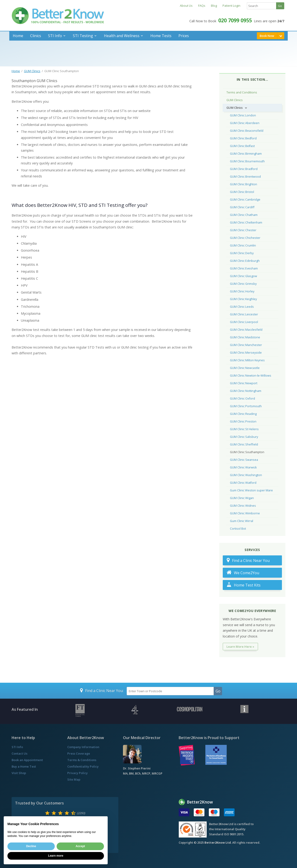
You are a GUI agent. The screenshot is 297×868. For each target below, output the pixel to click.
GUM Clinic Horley (242, 291)
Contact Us (19, 753)
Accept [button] (80, 846)
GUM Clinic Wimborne (245, 513)
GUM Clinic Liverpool (244, 322)
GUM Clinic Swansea (244, 460)
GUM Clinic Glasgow (244, 276)
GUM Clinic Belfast (242, 146)
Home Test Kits (244, 585)
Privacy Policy (77, 773)
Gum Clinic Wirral (242, 521)
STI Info (55, 36)
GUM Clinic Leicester (244, 314)
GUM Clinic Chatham (244, 215)
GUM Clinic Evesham (244, 268)
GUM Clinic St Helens (244, 429)
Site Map (74, 779)
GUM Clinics (32, 71)
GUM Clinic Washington (246, 475)
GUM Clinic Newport (244, 383)
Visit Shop (19, 773)
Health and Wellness (122, 36)
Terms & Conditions (82, 760)
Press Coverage (79, 753)
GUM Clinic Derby (242, 253)
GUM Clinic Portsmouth (246, 406)
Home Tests (161, 36)
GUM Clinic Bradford (244, 169)
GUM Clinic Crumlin (243, 245)
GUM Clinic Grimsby (243, 284)
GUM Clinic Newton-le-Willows (251, 376)
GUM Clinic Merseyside (246, 353)
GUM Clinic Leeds (242, 307)
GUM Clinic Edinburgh (245, 261)
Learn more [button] (56, 856)
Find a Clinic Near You (248, 560)
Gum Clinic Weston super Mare (251, 490)
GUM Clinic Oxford (242, 399)
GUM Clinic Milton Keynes (247, 360)
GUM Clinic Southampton (247, 452)
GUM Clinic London (243, 115)
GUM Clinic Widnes (243, 506)
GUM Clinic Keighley (243, 299)
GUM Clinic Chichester (245, 238)
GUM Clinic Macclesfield (246, 330)
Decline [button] (31, 846)
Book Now (267, 36)
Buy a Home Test (24, 766)
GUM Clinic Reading (243, 414)
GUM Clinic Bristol (242, 192)
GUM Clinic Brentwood (245, 177)
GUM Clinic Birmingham (246, 154)
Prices (184, 36)
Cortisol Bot (238, 529)
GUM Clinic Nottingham (246, 391)
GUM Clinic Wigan (242, 498)
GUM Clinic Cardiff (242, 207)
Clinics (36, 36)
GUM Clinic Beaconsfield (247, 131)
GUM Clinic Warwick (243, 467)
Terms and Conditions (242, 92)
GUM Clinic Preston (243, 421)
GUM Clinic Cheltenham (246, 223)
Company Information (83, 747)
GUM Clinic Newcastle (245, 368)
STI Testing (83, 36)
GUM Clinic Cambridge (245, 200)
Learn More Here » (240, 647)
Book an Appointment (27, 760)
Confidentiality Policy (83, 766)
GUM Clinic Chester (243, 230)
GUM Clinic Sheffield (244, 444)
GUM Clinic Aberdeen (245, 123)
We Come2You (243, 573)
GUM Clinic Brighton (244, 184)
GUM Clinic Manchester (246, 345)
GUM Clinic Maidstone (245, 337)
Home (18, 36)
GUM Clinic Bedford (243, 138)
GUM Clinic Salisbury (244, 437)
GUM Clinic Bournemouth (247, 161)
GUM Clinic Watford (243, 483)
